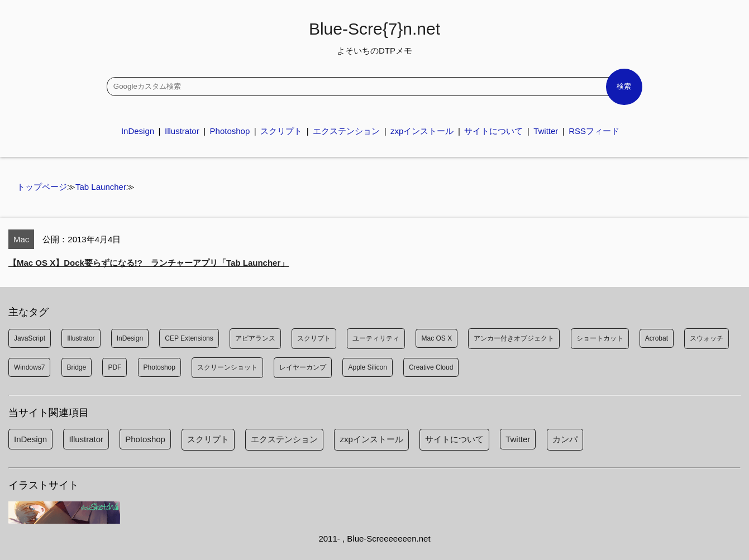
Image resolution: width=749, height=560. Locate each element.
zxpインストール (422, 131)
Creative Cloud (431, 367)
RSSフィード (594, 131)
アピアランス (255, 338)
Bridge (77, 367)
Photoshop (230, 131)
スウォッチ (707, 338)
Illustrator (182, 131)
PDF (115, 367)
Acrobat (657, 338)
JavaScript (30, 338)
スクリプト (281, 131)
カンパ (565, 439)
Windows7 (29, 367)
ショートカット (600, 338)
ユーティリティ (376, 338)
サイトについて (493, 131)
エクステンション (346, 131)
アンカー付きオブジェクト (514, 338)
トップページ (42, 187)
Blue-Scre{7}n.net (374, 37)
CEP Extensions (189, 338)
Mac (21, 239)
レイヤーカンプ (303, 367)
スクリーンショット (227, 367)
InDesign (138, 131)
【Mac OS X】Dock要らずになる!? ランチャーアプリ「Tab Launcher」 (149, 263)
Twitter (546, 131)
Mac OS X (436, 338)
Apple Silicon (367, 367)
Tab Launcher (101, 187)
